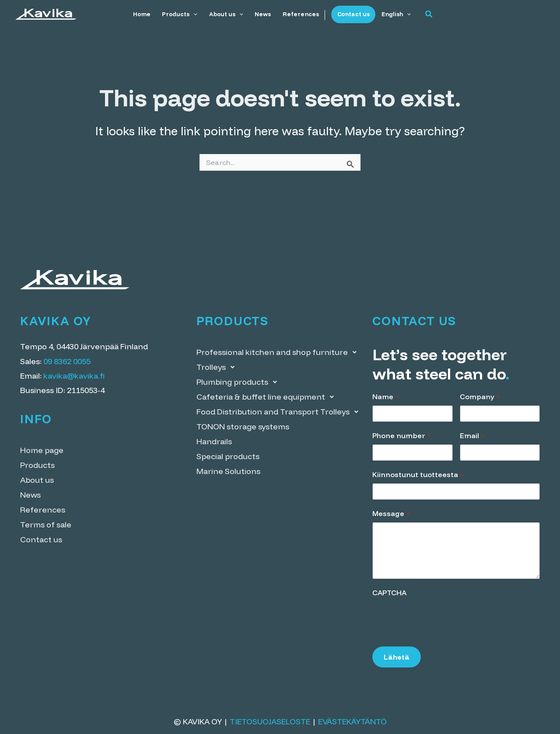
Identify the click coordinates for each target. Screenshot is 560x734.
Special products (228, 456)
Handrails (214, 441)
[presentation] (439, 619)
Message (391, 513)
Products (181, 14)
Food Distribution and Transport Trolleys (280, 412)
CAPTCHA (389, 593)
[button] (427, 14)
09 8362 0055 (67, 361)
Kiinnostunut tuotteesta (418, 474)
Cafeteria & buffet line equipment (268, 397)
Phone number (402, 435)
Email (472, 435)
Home (143, 14)
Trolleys (218, 367)
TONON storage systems (243, 427)
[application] (195, 14)
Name (386, 397)
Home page (42, 450)
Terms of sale (46, 525)
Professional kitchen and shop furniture (279, 352)
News (263, 14)
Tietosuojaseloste (270, 722)
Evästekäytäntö (352, 722)
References (300, 14)
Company (480, 397)
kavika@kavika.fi (74, 376)
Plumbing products (239, 382)
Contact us (352, 14)
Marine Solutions (228, 471)
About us (227, 14)
